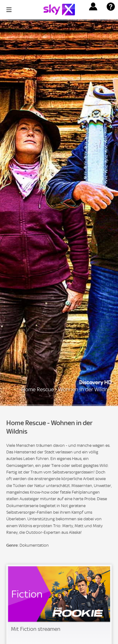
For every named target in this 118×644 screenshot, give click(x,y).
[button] (93, 7)
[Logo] (59, 10)
